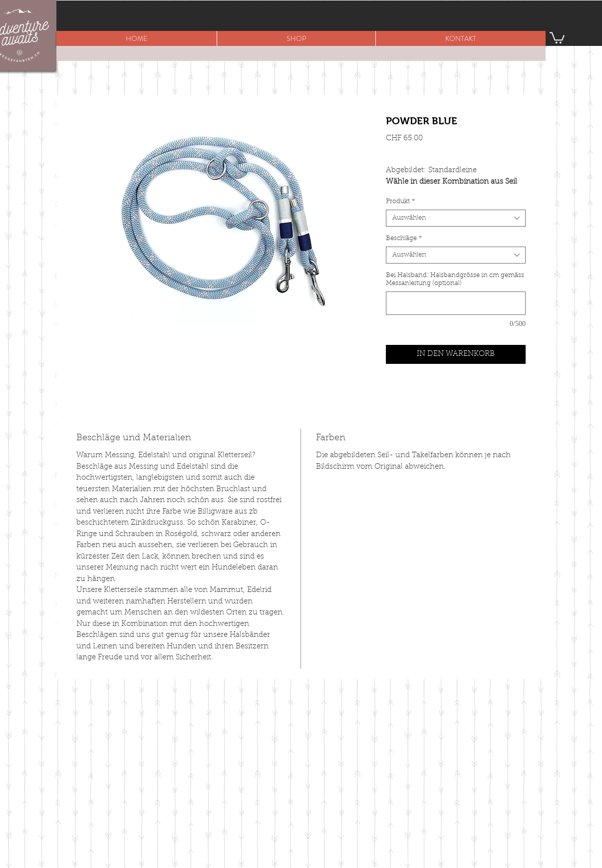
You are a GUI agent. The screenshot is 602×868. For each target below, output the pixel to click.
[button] (296, 38)
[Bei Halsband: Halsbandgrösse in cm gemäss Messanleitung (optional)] (456, 303)
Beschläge (404, 238)
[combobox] (456, 218)
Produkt (400, 201)
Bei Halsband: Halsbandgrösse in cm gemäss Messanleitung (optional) (455, 279)
